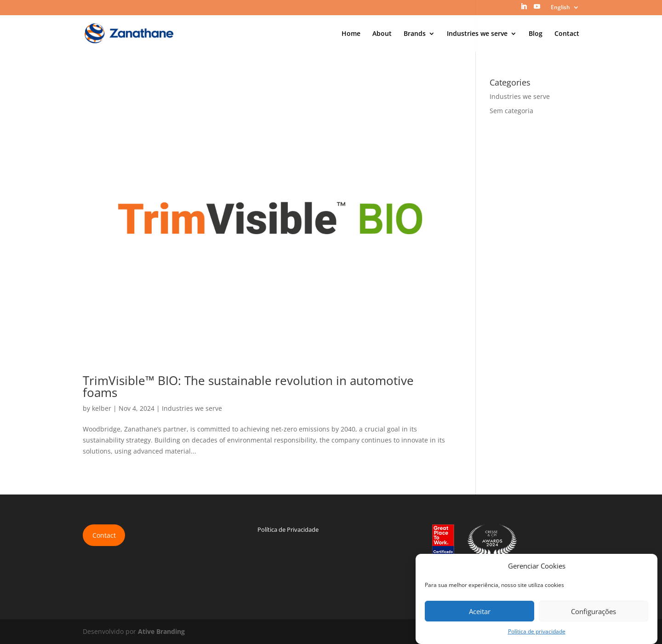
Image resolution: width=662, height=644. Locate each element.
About (382, 34)
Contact (567, 34)
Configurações (594, 611)
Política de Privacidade (288, 529)
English (560, 8)
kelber (102, 408)
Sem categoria (511, 111)
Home (351, 34)
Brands (415, 34)
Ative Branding (161, 631)
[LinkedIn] (524, 9)
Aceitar (480, 611)
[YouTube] (537, 9)
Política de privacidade (537, 631)
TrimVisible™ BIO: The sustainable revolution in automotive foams (248, 386)
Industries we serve (477, 34)
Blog (536, 34)
